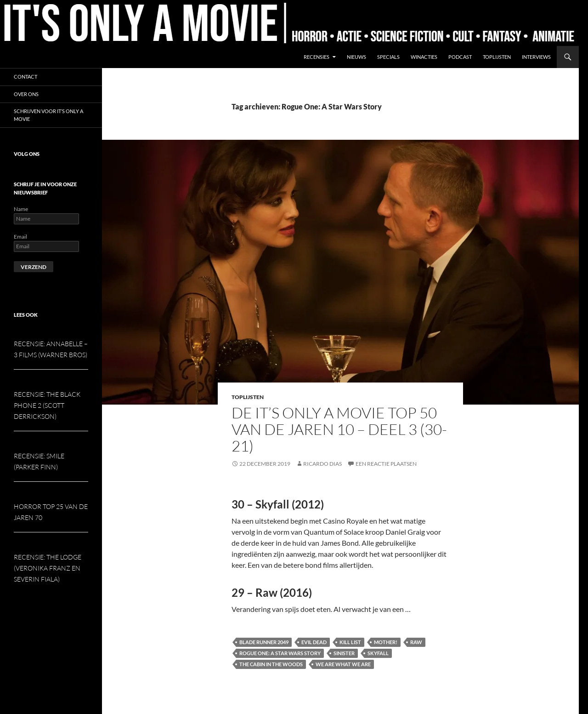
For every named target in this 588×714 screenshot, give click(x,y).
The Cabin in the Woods (271, 664)
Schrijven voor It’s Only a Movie (48, 115)
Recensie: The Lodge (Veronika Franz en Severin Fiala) (48, 568)
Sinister (344, 653)
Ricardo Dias (322, 464)
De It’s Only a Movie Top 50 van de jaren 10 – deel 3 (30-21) (339, 429)
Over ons (26, 94)
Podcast (460, 57)
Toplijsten (497, 57)
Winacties (424, 57)
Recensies (317, 57)
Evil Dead (314, 642)
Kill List (350, 642)
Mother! (386, 642)
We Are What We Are (343, 664)
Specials (388, 57)
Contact (25, 77)
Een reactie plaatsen (386, 464)
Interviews (536, 57)
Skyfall (378, 653)
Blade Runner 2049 (264, 642)
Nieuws (356, 57)
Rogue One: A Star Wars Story (280, 653)
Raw (416, 642)
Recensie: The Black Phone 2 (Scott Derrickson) (47, 405)
